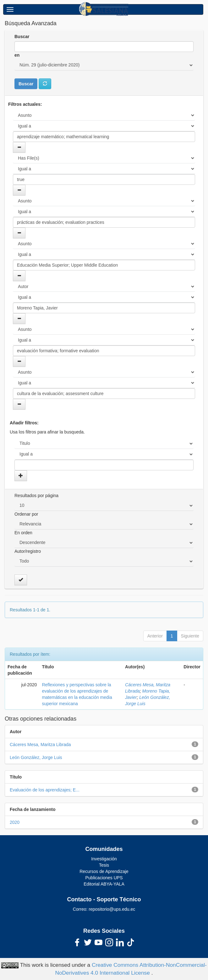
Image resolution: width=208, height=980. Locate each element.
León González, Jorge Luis (36, 757)
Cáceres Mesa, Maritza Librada (40, 745)
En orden (23, 533)
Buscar (22, 37)
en (17, 55)
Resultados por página (36, 496)
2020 (15, 822)
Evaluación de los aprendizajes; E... (45, 790)
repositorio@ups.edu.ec (112, 909)
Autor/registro (28, 551)
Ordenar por (26, 514)
